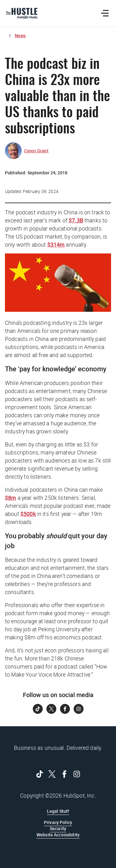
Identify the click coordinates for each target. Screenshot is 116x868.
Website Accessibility (58, 835)
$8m (11, 498)
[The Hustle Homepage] (22, 13)
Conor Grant (36, 151)
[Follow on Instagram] (79, 709)
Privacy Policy (58, 822)
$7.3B (76, 220)
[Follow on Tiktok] (38, 709)
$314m (56, 244)
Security (58, 828)
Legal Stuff (58, 811)
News (20, 36)
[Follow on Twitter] (51, 709)
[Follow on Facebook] (65, 709)
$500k (28, 514)
